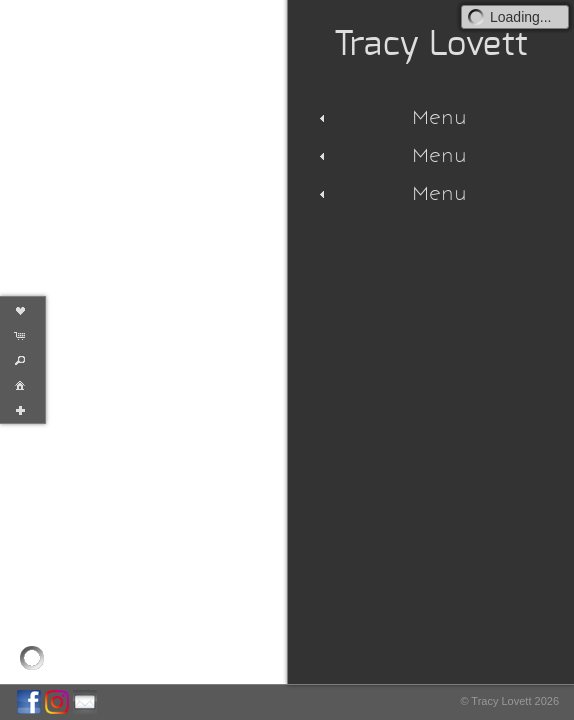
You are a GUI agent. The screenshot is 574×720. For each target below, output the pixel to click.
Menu (390, 117)
